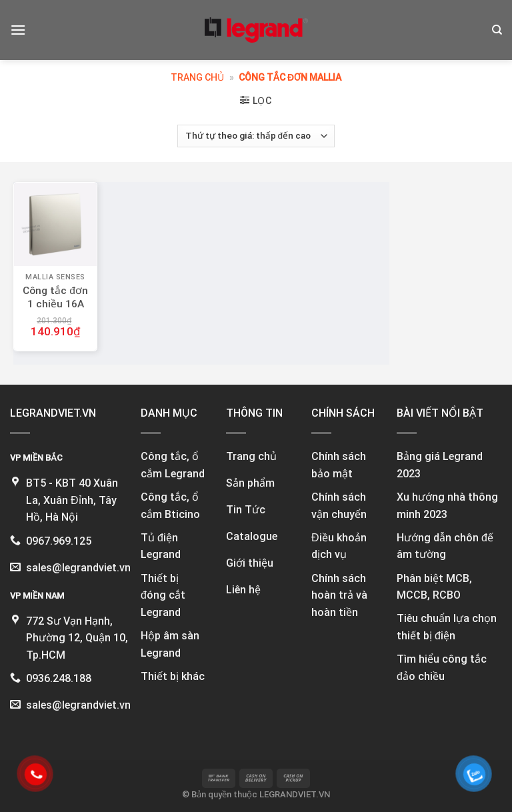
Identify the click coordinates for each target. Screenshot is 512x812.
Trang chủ (197, 77)
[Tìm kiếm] (497, 30)
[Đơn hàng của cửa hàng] (256, 136)
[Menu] (18, 30)
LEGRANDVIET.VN (295, 794)
